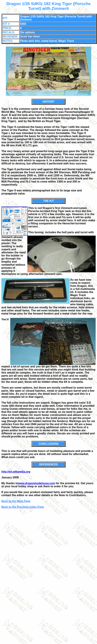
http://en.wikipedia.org (16, 472)
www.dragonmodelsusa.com (37, 483)
